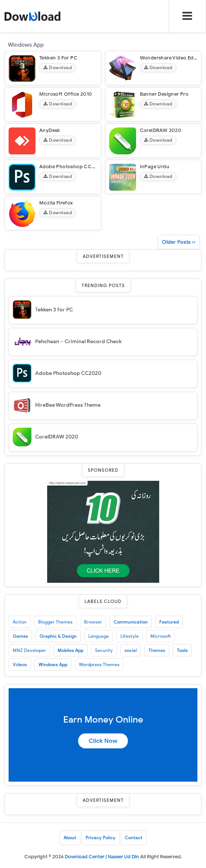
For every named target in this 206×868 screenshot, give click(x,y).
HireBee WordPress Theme (68, 405)
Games (20, 636)
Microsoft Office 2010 (66, 94)
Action (20, 622)
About (70, 838)
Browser (93, 622)
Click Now (103, 741)
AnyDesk (50, 130)
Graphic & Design (58, 636)
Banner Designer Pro (164, 94)
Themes (157, 650)
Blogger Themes (55, 622)
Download (58, 67)
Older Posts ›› (179, 242)
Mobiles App (70, 650)
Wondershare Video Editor (171, 58)
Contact (134, 838)
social (131, 650)
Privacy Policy (101, 838)
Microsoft (161, 636)
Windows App (53, 664)
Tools (182, 650)
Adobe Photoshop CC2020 (72, 167)
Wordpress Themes (99, 664)
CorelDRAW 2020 (161, 130)
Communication (131, 622)
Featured (169, 622)
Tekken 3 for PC (58, 58)
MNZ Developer (29, 650)
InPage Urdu (155, 167)
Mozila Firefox (56, 203)
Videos (20, 664)
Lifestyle (130, 636)
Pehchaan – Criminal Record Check (78, 341)
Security (104, 650)
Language (99, 636)
